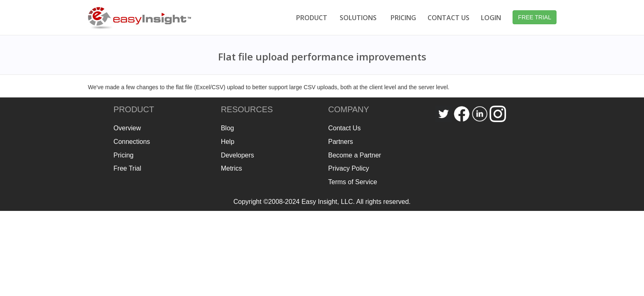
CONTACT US (448, 18)
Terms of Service (353, 182)
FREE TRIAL (535, 17)
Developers (238, 155)
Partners (340, 142)
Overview (127, 128)
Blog (228, 128)
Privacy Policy (349, 168)
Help (228, 142)
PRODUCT (312, 18)
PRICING (403, 18)
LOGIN (491, 18)
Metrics (232, 168)
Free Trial (127, 168)
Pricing (123, 155)
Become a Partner (355, 155)
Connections (132, 142)
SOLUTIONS (358, 18)
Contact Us (344, 128)
